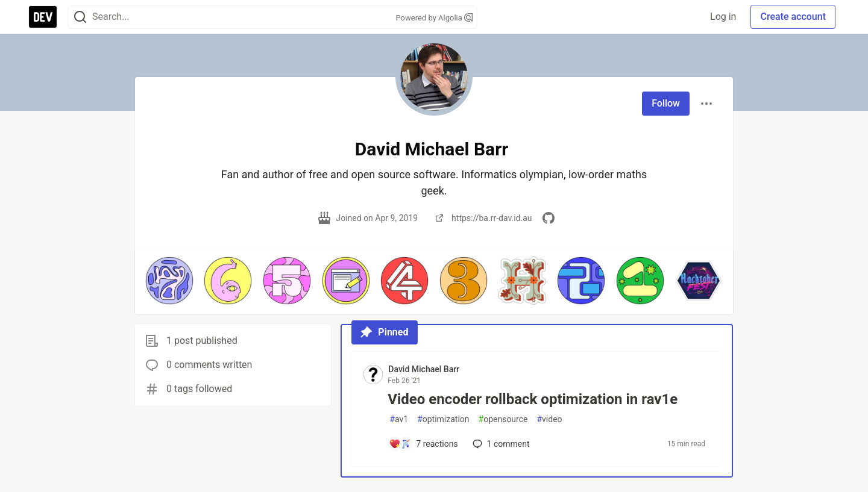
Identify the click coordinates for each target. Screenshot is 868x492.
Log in (723, 17)
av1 (399, 419)
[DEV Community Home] (43, 17)
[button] (169, 281)
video (549, 419)
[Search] (80, 17)
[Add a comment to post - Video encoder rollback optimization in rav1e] (423, 444)
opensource (503, 419)
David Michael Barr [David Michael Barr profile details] (424, 369)
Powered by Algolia (434, 18)
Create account (793, 17)
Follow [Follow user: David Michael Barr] (666, 103)
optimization (443, 419)
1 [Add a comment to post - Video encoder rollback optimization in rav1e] (500, 444)
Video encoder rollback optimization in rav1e (533, 399)
